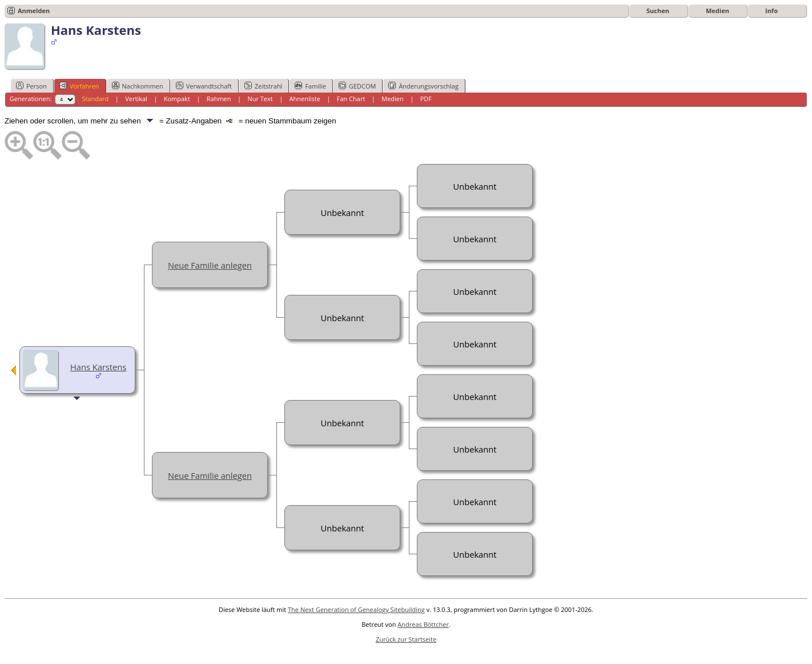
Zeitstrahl (263, 86)
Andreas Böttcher (423, 624)
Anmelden (34, 11)
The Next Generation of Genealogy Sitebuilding (356, 609)
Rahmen (219, 99)
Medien (717, 11)
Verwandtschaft (204, 86)
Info (771, 11)
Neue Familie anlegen (210, 265)
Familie (310, 86)
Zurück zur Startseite (406, 639)
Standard (95, 99)
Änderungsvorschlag (423, 86)
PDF (426, 99)
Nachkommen (138, 86)
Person (31, 86)
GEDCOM (357, 86)
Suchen (658, 11)
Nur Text (260, 99)
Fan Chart (351, 99)
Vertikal (136, 99)
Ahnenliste (305, 99)
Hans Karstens (98, 367)
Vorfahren (79, 86)
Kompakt (177, 99)
